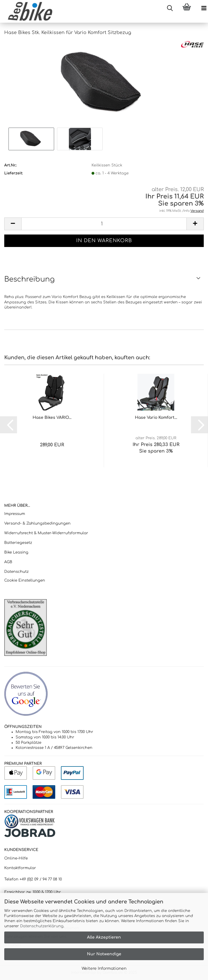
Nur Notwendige (104, 954)
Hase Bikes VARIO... (52, 418)
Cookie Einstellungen (25, 580)
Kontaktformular (20, 868)
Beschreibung (29, 279)
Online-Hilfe (16, 858)
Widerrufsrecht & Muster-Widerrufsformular (46, 533)
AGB (8, 562)
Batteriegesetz (18, 543)
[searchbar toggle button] (170, 9)
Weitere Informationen (104, 969)
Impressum (15, 514)
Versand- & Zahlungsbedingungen (37, 523)
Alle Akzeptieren (104, 937)
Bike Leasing (16, 552)
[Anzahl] (104, 224)
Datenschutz (16, 572)
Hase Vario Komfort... (156, 418)
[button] (13, 224)
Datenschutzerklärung (42, 926)
